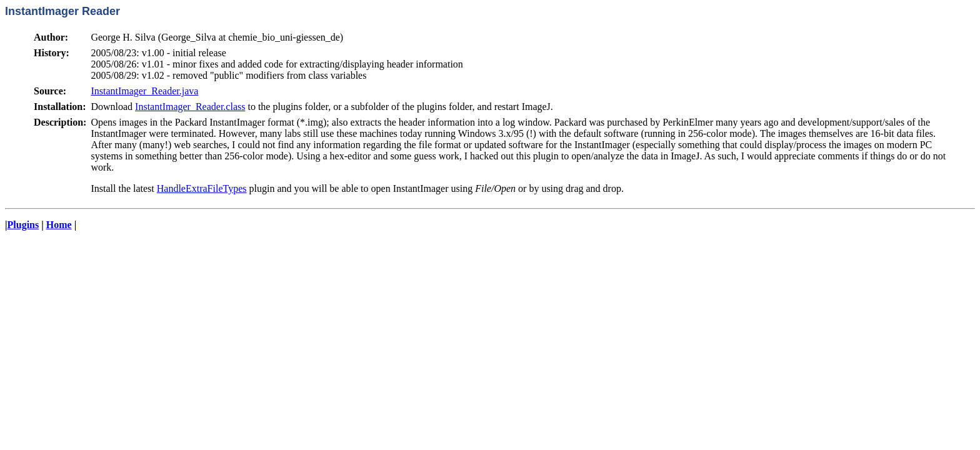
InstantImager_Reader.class (190, 107)
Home (59, 225)
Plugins (23, 225)
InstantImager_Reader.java (144, 91)
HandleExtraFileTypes (202, 188)
